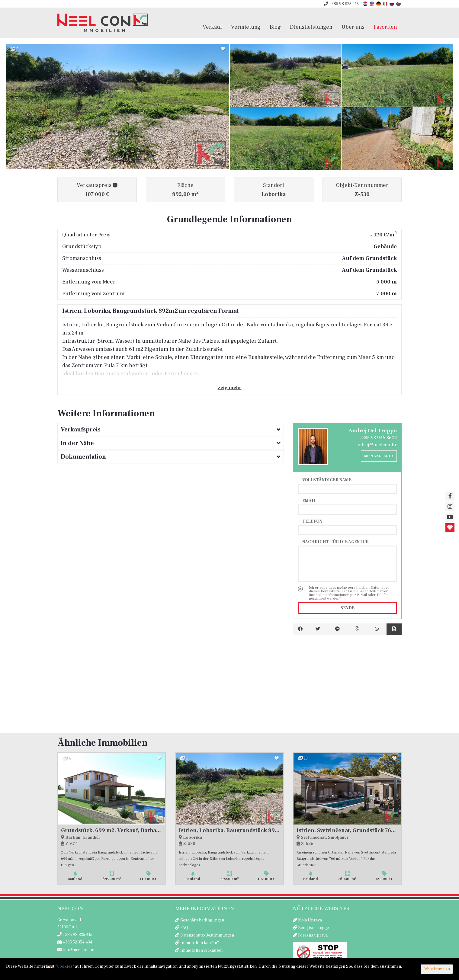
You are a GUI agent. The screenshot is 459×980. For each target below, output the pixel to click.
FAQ (184, 928)
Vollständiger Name (327, 480)
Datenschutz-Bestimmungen (207, 935)
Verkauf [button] (212, 27)
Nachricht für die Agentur (335, 542)
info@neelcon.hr (75, 950)
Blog (275, 27)
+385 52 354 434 (75, 942)
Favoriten (385, 27)
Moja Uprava (310, 920)
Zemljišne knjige (313, 928)
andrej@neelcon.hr (376, 445)
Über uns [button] (353, 27)
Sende (347, 608)
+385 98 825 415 (341, 4)
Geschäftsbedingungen (202, 920)
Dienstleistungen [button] (311, 27)
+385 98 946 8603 (378, 438)
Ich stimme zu (437, 969)
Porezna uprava (313, 935)
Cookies (65, 966)
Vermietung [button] (246, 27)
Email (309, 501)
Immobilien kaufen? (200, 943)
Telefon (312, 521)
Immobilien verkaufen (201, 950)
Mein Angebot (379, 456)
